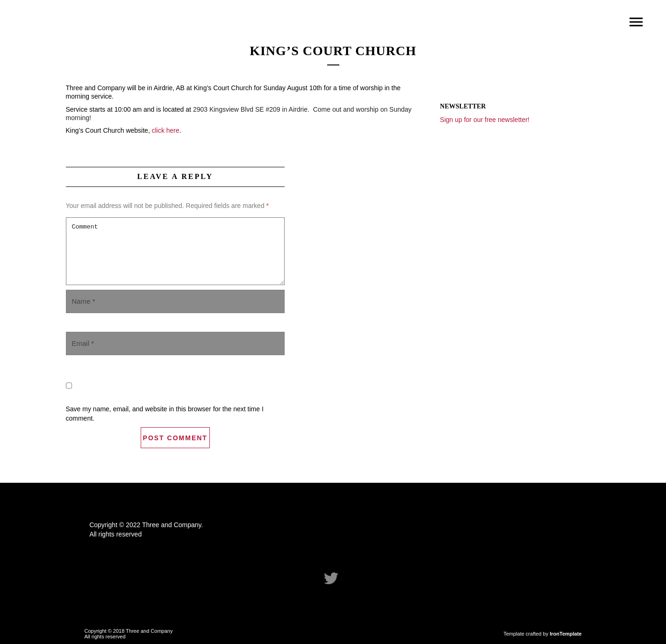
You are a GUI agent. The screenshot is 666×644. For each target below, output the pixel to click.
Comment (175, 251)
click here (166, 130)
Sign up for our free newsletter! (484, 120)
